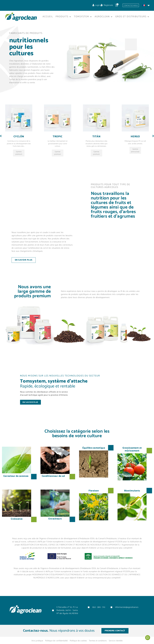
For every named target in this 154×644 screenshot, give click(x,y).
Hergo (135, 145)
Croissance (17, 524)
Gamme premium (19, 163)
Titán (96, 145)
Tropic (58, 145)
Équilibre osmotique (94, 453)
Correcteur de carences (16, 482)
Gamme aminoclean (135, 159)
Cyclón (19, 145)
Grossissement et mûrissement (132, 455)
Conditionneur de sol (53, 482)
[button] (63, 18)
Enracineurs (55, 524)
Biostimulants (132, 496)
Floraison (94, 496)
